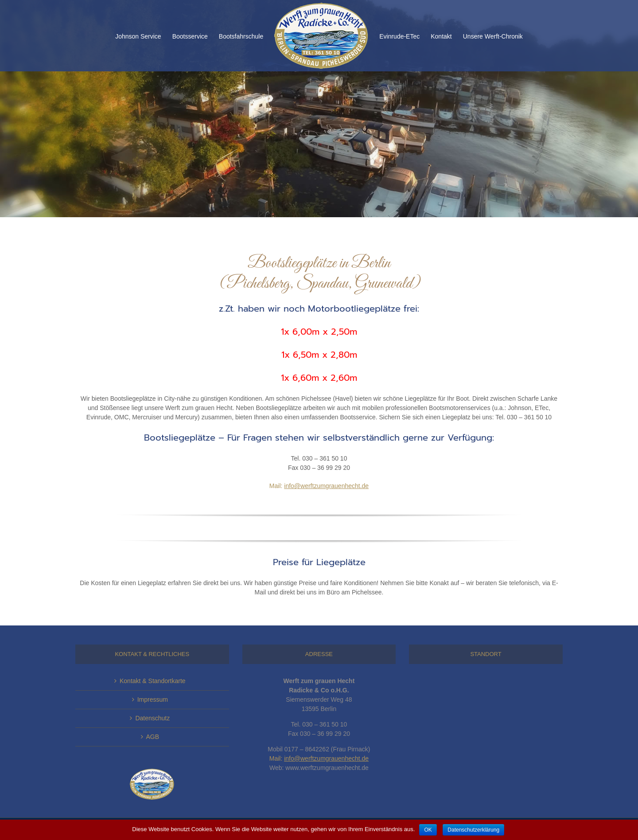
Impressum (153, 699)
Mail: (319, 486)
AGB (153, 737)
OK (428, 830)
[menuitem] (144, 36)
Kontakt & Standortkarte (153, 681)
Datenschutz (152, 718)
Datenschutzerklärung (473, 830)
